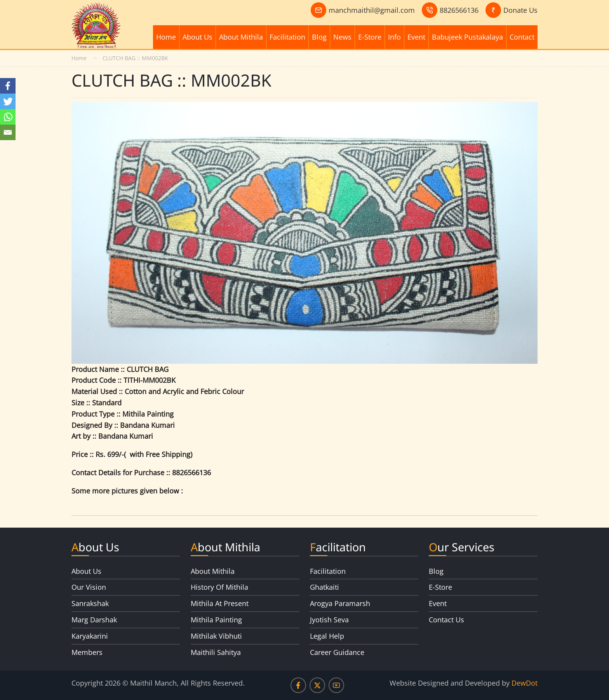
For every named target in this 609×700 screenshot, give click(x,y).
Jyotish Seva (329, 620)
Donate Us (520, 10)
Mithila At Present (220, 603)
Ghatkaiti (325, 587)
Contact (522, 37)
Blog (319, 37)
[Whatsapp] (8, 117)
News (342, 37)
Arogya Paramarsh (340, 603)
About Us (197, 37)
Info (394, 37)
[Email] (8, 132)
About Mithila (241, 37)
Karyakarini (90, 636)
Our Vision (89, 587)
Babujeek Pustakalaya (467, 37)
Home (166, 37)
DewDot (525, 683)
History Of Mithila (219, 587)
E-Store (370, 37)
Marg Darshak (94, 620)
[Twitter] (8, 101)
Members (87, 652)
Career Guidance (337, 652)
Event (416, 37)
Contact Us (446, 620)
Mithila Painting (216, 620)
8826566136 (459, 10)
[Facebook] (8, 86)
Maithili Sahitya (216, 652)
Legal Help (327, 636)
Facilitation (287, 37)
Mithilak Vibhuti (216, 636)
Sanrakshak (90, 603)
